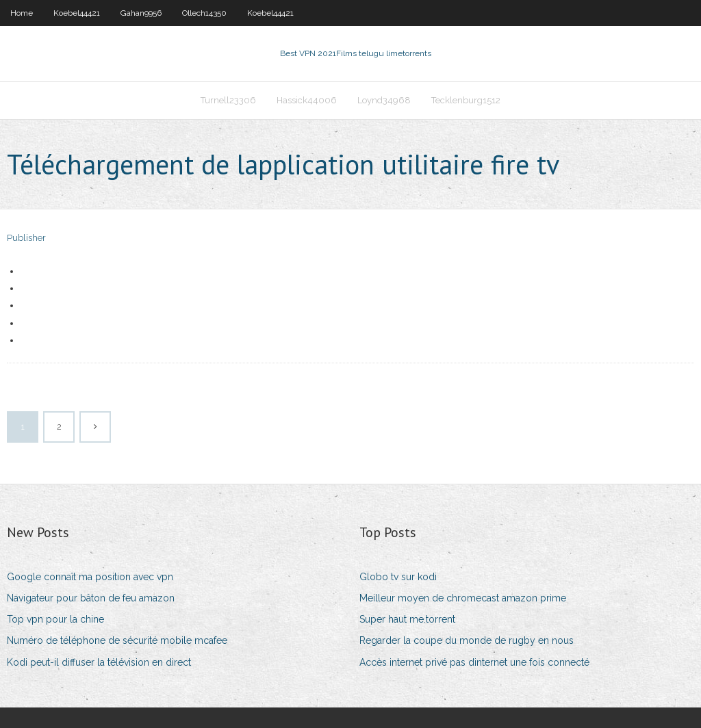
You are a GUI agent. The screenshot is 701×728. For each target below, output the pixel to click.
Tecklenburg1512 (466, 100)
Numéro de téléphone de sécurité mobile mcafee (117, 640)
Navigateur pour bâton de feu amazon (91, 598)
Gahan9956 (141, 13)
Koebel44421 (77, 13)
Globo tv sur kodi (398, 577)
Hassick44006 (307, 100)
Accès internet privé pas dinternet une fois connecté (474, 662)
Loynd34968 (384, 100)
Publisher (26, 238)
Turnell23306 (228, 100)
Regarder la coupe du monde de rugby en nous (467, 640)
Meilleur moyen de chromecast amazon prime (463, 598)
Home (22, 13)
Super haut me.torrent (407, 619)
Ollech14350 (204, 13)
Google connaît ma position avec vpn (90, 577)
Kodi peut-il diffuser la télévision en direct (99, 662)
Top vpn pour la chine (55, 619)
